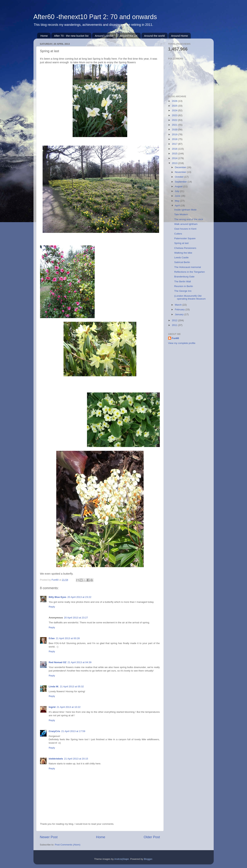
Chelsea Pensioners (185, 248)
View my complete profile (182, 343)
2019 (175, 134)
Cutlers (178, 234)
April (178, 206)
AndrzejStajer (121, 859)
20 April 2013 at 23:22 (79, 597)
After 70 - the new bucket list (71, 36)
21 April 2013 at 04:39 (79, 662)
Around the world (154, 36)
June (178, 196)
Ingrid (52, 707)
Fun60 (175, 338)
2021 (175, 125)
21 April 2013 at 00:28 (68, 638)
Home (44, 36)
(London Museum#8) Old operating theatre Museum (190, 297)
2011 (175, 325)
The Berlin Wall (182, 281)
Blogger (148, 859)
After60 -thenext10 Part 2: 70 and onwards (95, 17)
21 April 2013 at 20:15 (76, 759)
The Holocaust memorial (187, 267)
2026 (175, 101)
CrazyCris (55, 731)
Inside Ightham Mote (185, 210)
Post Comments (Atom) (68, 845)
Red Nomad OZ (58, 662)
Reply (52, 607)
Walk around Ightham (186, 224)
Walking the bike (183, 253)
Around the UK (129, 36)
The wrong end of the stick (189, 219)
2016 (175, 149)
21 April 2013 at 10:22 (69, 707)
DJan (52, 638)
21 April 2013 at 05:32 (72, 686)
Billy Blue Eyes (58, 597)
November (181, 172)
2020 (175, 130)
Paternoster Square (185, 238)
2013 (175, 163)
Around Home (180, 36)
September (181, 182)
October (180, 177)
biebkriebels (56, 759)
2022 (175, 120)
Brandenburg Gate (184, 277)
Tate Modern (181, 214)
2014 (175, 158)
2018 (175, 139)
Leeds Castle (181, 257)
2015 (175, 154)
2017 (175, 144)
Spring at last (181, 243)
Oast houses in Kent (185, 229)
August (179, 186)
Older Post (152, 837)
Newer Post (49, 837)
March (179, 305)
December (181, 167)
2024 (175, 110)
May (178, 201)
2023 (175, 115)
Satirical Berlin (182, 262)
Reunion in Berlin (184, 286)
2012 (175, 320)
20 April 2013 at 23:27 (76, 618)
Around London (104, 36)
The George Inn (183, 291)
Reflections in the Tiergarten (189, 272)
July (177, 191)
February (180, 309)
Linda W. (54, 686)
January (180, 314)
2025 (175, 106)
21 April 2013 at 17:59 (73, 731)
